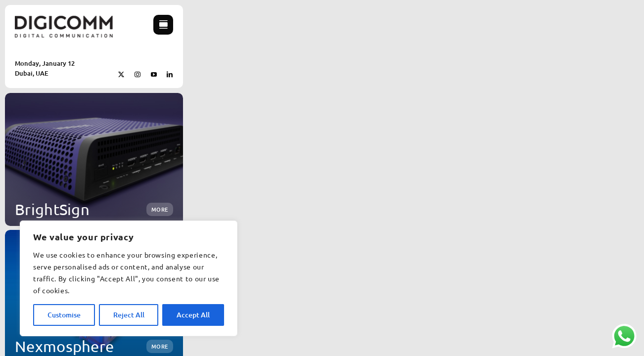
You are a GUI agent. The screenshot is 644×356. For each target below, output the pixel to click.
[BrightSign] (94, 159)
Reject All (129, 315)
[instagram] (138, 75)
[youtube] (154, 75)
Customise (64, 315)
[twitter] (121, 75)
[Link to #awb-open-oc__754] (163, 25)
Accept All (193, 315)
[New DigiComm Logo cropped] (64, 19)
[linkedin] (170, 75)
